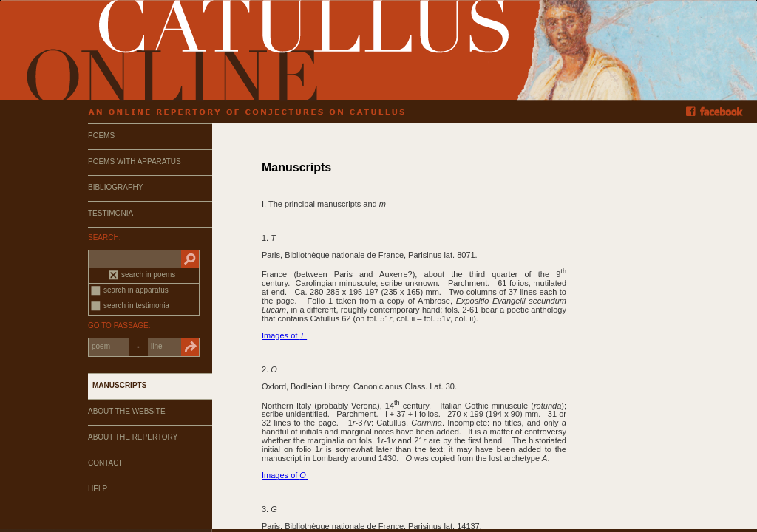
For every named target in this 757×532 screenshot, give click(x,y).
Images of (284, 335)
